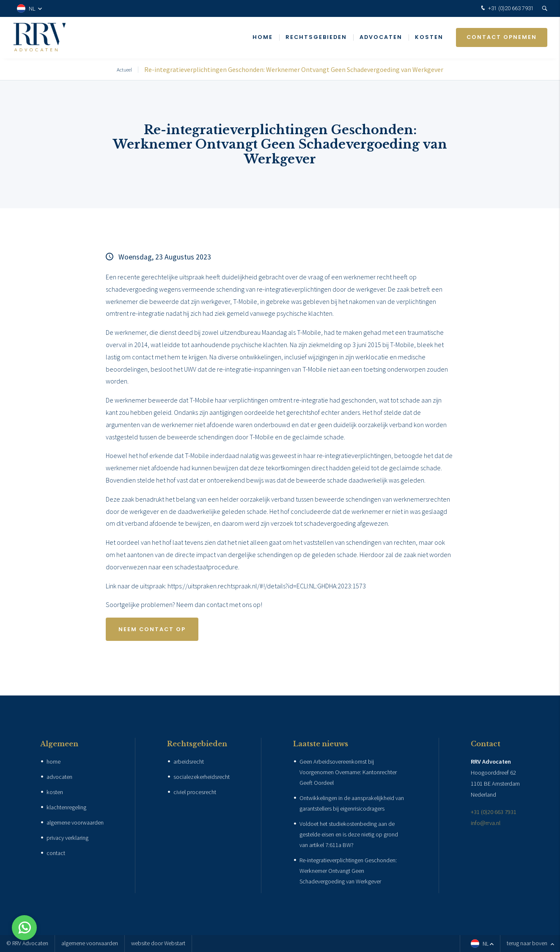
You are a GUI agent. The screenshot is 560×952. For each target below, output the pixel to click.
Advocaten (381, 38)
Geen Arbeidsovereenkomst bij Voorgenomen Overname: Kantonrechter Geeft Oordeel (348, 772)
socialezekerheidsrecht (202, 777)
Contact (486, 744)
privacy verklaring (67, 838)
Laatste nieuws (321, 744)
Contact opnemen (502, 38)
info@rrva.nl (486, 823)
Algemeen (59, 744)
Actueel (124, 69)
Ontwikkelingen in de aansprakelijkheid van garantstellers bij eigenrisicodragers (352, 803)
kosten (55, 792)
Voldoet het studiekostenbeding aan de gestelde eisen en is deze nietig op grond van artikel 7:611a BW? (349, 834)
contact (56, 853)
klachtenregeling (66, 807)
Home (263, 38)
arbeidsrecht (189, 762)
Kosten (429, 38)
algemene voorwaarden (75, 822)
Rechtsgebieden (316, 38)
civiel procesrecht (195, 792)
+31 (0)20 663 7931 (506, 9)
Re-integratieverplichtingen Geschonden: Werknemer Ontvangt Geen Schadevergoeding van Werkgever (294, 69)
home (54, 762)
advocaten (59, 777)
